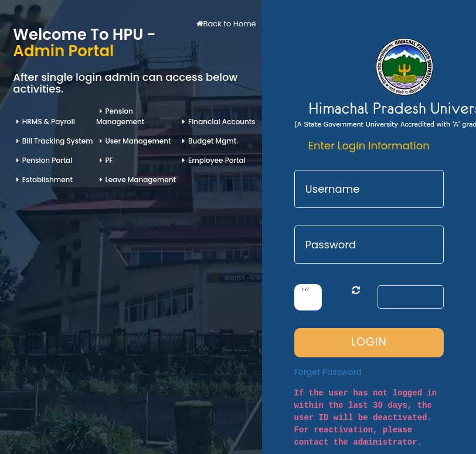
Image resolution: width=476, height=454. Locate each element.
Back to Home (226, 24)
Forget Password (328, 372)
